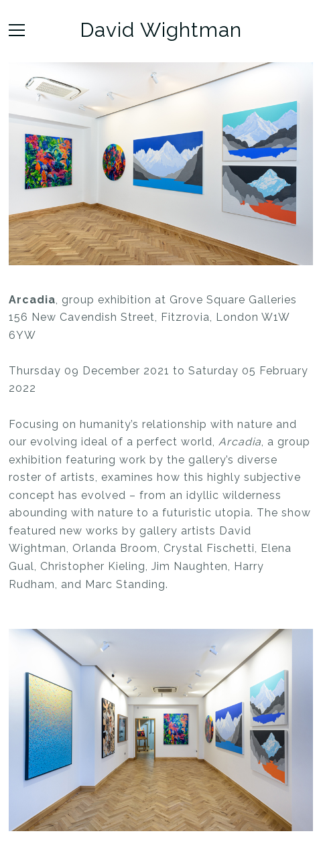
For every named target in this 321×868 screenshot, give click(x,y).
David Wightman (161, 30)
